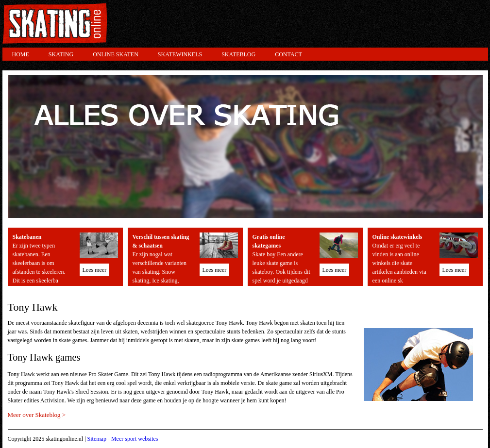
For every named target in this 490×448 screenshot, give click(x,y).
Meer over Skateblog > (37, 415)
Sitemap (97, 439)
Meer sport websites (135, 439)
